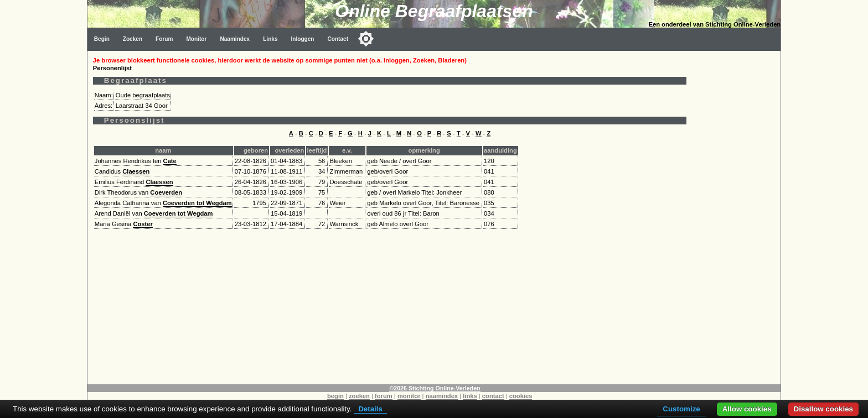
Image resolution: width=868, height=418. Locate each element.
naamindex (442, 396)
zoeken (359, 396)
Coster (143, 224)
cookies (521, 396)
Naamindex (235, 39)
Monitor (196, 39)
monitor (409, 396)
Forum (164, 39)
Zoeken (133, 39)
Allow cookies (747, 409)
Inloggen (303, 39)
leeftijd (317, 150)
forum (384, 396)
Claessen (136, 171)
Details (370, 409)
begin (335, 396)
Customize (681, 409)
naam (163, 150)
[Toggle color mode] (366, 39)
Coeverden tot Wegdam (197, 203)
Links (270, 39)
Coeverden (166, 192)
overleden (290, 150)
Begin (102, 39)
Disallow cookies (823, 409)
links (470, 396)
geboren (256, 150)
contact (493, 396)
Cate (170, 161)
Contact (338, 39)
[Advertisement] (736, 217)
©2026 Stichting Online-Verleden (435, 388)
